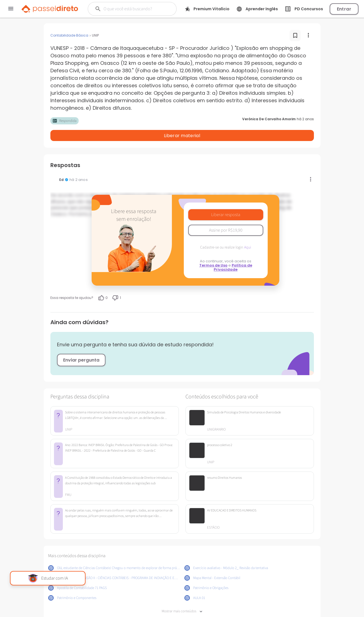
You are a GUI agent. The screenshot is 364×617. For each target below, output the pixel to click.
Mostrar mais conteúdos (182, 597)
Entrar (344, 9)
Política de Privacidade (233, 253)
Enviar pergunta (81, 346)
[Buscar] (133, 9)
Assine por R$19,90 (226, 216)
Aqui (248, 233)
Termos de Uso (213, 251)
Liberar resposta (226, 200)
